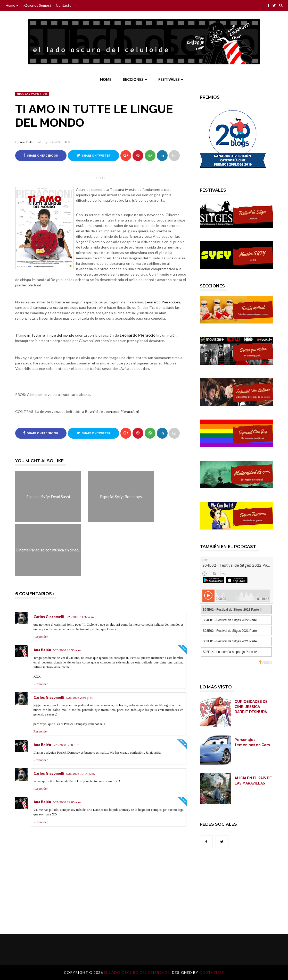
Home (12, 5)
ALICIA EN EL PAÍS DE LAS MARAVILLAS (253, 781)
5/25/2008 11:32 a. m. (80, 617)
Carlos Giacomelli (49, 617)
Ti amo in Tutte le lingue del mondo (45, 335)
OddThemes (212, 973)
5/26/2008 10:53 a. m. (67, 650)
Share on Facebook (41, 155)
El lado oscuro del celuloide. (138, 973)
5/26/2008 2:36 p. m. (80, 698)
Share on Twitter (93, 155)
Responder (41, 637)
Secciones (135, 79)
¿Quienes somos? (37, 5)
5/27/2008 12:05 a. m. (67, 802)
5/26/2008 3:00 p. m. (66, 745)
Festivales (171, 79)
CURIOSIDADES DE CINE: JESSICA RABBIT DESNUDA (251, 707)
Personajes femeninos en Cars (252, 742)
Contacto (64, 5)
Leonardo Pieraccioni (162, 302)
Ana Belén (27, 142)
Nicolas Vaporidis (32, 94)
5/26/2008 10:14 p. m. (80, 774)
